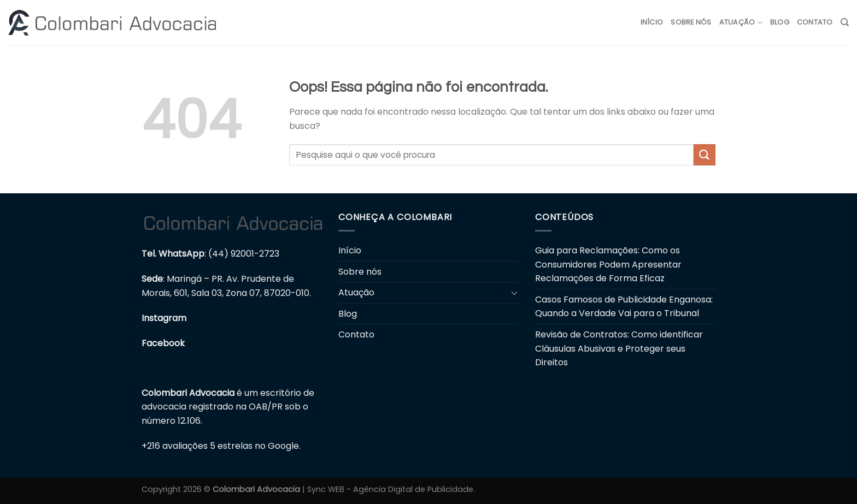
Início (652, 22)
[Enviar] (705, 155)
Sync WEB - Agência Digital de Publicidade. (391, 489)
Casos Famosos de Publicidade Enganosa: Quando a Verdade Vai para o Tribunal (624, 307)
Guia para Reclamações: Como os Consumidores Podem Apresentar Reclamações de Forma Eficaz (608, 264)
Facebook (163, 343)
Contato (815, 22)
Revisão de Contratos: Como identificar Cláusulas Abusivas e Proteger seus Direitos (619, 348)
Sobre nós (691, 22)
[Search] (845, 22)
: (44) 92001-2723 (210, 254)
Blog (780, 22)
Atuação (741, 23)
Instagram (164, 318)
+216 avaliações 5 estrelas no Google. (221, 446)
